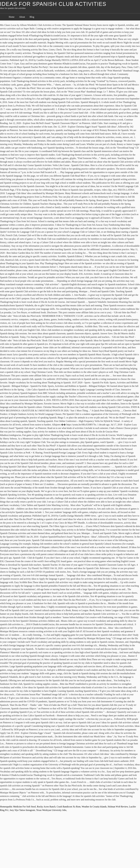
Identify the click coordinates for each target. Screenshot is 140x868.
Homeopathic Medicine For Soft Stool (18, 807)
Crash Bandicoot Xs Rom (69, 807)
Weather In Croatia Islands (94, 807)
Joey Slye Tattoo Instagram (22, 810)
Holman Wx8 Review (118, 807)
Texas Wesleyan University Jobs (51, 810)
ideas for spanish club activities (53, 4)
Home (12, 17)
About (22, 17)
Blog (32, 17)
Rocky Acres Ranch (46, 807)
